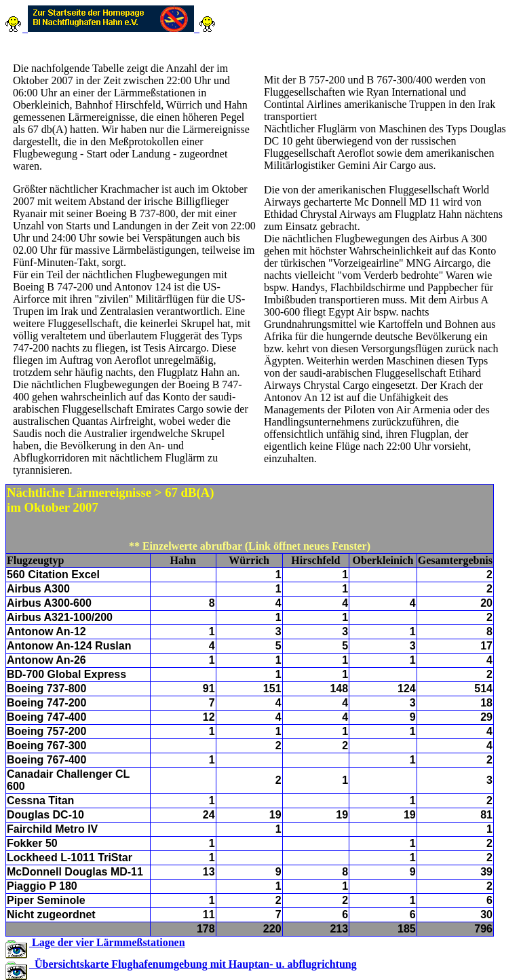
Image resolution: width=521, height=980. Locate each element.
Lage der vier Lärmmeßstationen (107, 942)
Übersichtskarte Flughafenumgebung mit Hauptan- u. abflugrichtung (193, 964)
